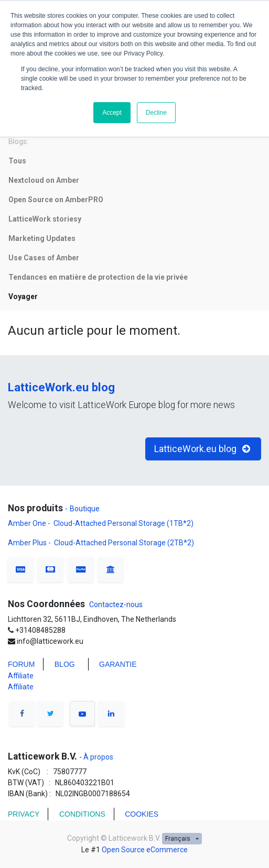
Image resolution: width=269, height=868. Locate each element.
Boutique (85, 509)
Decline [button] (156, 113)
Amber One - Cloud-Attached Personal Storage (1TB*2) (101, 523)
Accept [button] (112, 113)
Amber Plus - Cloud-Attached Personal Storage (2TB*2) (101, 543)
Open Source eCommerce (145, 850)
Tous (17, 161)
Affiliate (21, 676)
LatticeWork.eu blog (61, 387)
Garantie (119, 664)
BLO (62, 664)
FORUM (21, 664)
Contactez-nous (116, 605)
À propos (98, 757)
